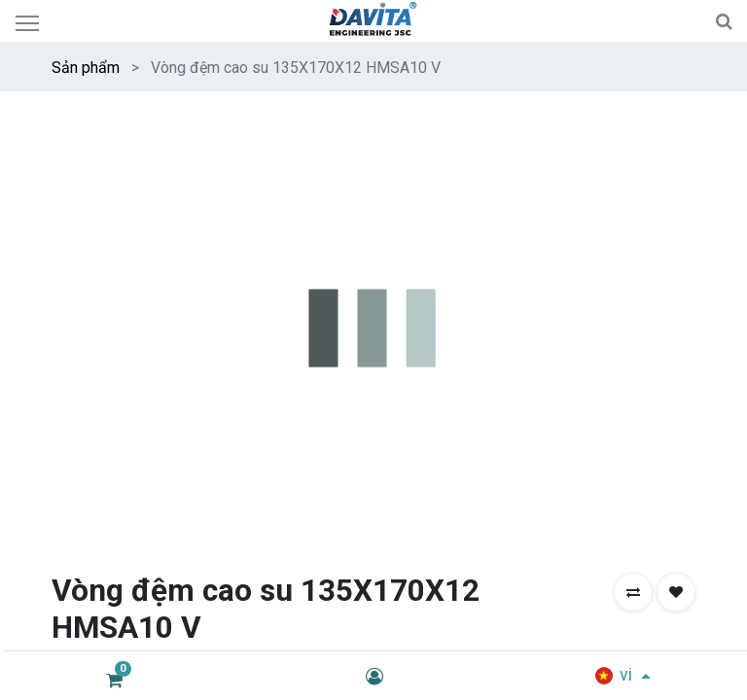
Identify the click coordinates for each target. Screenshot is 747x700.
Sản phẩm (86, 68)
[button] (633, 592)
